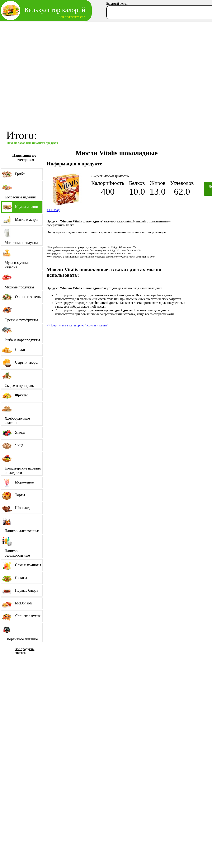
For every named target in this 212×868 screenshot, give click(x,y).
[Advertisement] (51, 74)
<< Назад (53, 210)
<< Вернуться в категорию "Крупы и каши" (77, 325)
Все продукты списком (25, 651)
